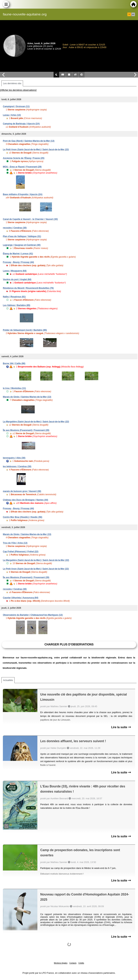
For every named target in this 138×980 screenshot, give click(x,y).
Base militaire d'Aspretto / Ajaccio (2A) (23, 194)
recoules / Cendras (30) (15, 228)
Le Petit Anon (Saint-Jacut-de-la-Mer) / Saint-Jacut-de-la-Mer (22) (36, 150)
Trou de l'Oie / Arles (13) (15, 543)
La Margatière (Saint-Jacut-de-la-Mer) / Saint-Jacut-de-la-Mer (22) (36, 422)
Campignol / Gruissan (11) (16, 106)
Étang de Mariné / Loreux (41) (18, 254)
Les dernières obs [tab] (12, 83)
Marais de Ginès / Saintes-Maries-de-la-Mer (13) (27, 397)
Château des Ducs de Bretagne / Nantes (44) (25, 500)
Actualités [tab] (8, 680)
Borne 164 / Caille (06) (14, 363)
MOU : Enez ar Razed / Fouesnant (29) (22, 167)
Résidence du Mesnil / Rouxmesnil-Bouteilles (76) (28, 288)
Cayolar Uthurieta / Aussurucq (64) (21, 598)
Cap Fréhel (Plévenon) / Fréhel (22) (21, 552)
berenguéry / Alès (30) (14, 458)
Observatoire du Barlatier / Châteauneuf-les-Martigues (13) (33, 615)
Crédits (81, 963)
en (133, 14)
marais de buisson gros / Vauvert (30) (22, 491)
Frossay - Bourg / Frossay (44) (18, 262)
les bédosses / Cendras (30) (17, 466)
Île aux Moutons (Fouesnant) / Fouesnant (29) (26, 430)
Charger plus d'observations (69, 644)
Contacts (73, 963)
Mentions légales (61, 963)
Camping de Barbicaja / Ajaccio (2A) (21, 124)
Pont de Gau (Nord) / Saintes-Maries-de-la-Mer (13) (29, 141)
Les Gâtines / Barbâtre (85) (17, 305)
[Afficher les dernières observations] (18, 90)
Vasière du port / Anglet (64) (17, 279)
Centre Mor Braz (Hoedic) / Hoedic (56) (23, 517)
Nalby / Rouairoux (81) (14, 297)
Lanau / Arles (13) (12, 115)
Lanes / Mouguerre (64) (15, 271)
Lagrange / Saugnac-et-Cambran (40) (22, 245)
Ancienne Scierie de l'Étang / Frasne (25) (24, 158)
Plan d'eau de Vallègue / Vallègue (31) (22, 236)
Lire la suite (121, 727)
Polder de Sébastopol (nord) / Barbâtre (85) (25, 330)
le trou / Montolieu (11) (14, 388)
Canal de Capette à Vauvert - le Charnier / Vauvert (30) (30, 219)
